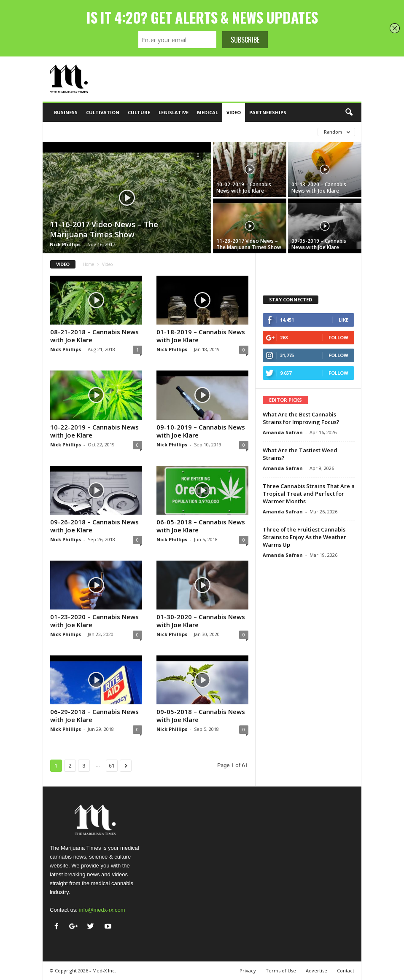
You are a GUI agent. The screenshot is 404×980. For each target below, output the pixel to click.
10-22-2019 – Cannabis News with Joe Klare (94, 431)
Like (343, 320)
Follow (338, 337)
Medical (207, 112)
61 (112, 766)
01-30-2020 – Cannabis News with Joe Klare (201, 621)
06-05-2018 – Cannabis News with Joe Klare (201, 526)
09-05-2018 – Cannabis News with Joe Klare (201, 716)
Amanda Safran (283, 432)
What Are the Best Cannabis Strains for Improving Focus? (301, 418)
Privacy (248, 971)
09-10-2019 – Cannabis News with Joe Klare (201, 431)
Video (234, 112)
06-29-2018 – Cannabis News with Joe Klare (94, 716)
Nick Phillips (65, 244)
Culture (139, 112)
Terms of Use (281, 971)
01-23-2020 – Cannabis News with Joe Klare (94, 621)
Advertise (316, 971)
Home (88, 264)
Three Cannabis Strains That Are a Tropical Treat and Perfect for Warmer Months (309, 494)
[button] (349, 113)
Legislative (174, 112)
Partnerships (268, 112)
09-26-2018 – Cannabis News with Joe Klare (94, 526)
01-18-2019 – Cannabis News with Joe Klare (201, 336)
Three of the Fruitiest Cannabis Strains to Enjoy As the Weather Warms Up (304, 537)
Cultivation (103, 112)
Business (66, 112)
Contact (346, 971)
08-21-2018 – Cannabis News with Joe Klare (94, 336)
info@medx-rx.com (102, 910)
